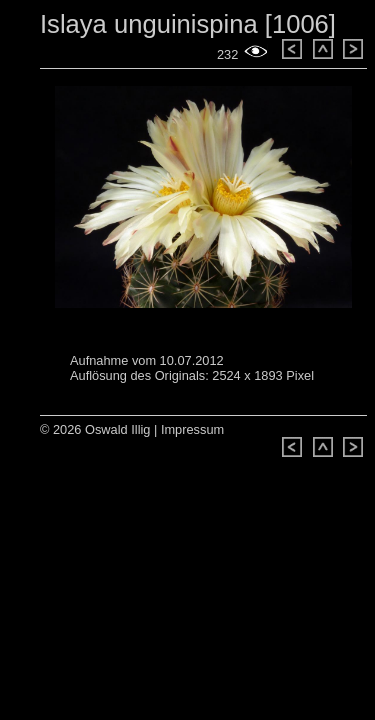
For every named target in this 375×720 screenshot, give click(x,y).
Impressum (192, 429)
